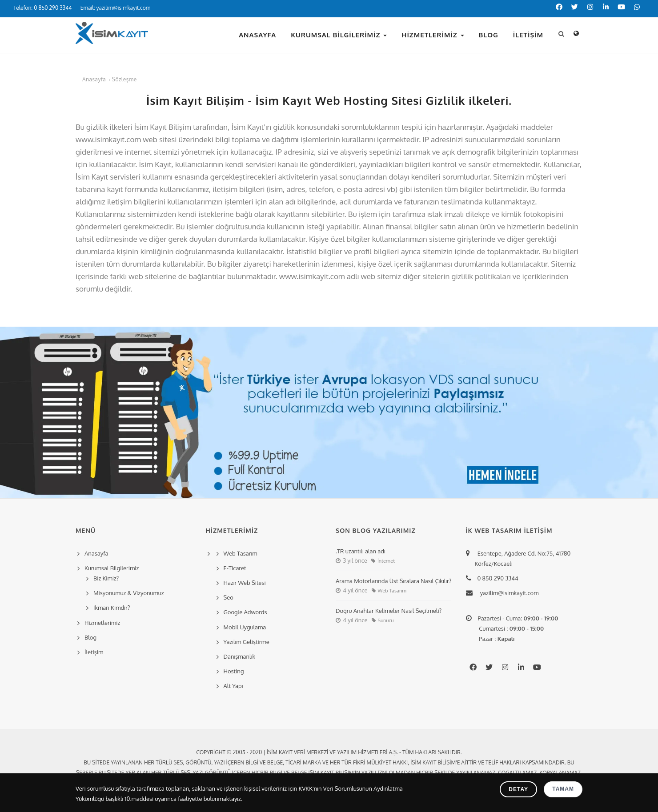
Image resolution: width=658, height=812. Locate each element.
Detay (518, 789)
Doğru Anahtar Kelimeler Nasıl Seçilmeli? (389, 611)
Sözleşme (124, 79)
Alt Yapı (233, 686)
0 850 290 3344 (497, 578)
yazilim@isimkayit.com (507, 593)
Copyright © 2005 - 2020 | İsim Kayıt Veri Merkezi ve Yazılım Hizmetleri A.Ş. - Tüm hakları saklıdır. (329, 752)
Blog (489, 35)
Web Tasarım (241, 553)
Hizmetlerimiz (102, 623)
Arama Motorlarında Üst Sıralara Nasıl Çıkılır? (393, 581)
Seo (229, 597)
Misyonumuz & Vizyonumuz (129, 593)
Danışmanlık (240, 656)
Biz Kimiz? (106, 578)
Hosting (234, 671)
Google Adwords (245, 612)
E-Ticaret (235, 568)
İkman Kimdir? (112, 608)
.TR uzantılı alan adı (361, 551)
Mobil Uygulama (245, 627)
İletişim (528, 35)
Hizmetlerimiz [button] (433, 35)
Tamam (563, 789)
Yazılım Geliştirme (247, 642)
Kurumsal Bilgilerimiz (339, 35)
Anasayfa (257, 35)
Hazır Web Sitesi (245, 583)
